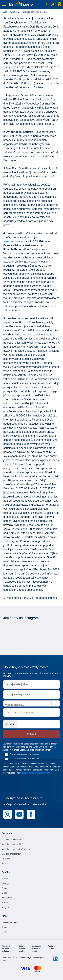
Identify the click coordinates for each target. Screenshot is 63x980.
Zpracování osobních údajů (37, 949)
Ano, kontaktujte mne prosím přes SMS (25, 759)
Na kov (5, 864)
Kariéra (5, 927)
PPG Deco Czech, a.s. (25, 958)
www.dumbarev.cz (14, 241)
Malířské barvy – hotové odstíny (16, 849)
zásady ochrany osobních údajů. (36, 773)
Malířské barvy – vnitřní (12, 844)
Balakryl (5, 883)
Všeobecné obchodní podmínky (6, 949)
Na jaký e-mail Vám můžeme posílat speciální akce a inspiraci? (31, 675)
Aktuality (15, 12)
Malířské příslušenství (11, 854)
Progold (5, 907)
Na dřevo (6, 859)
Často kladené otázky (22, 949)
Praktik (5, 903)
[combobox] (10, 724)
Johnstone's (7, 898)
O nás (4, 932)
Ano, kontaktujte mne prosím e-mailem (24, 754)
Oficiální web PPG (10, 922)
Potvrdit (32, 734)
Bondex (5, 888)
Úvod (5, 12)
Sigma (5, 893)
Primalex (6, 879)
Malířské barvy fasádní (12, 840)
